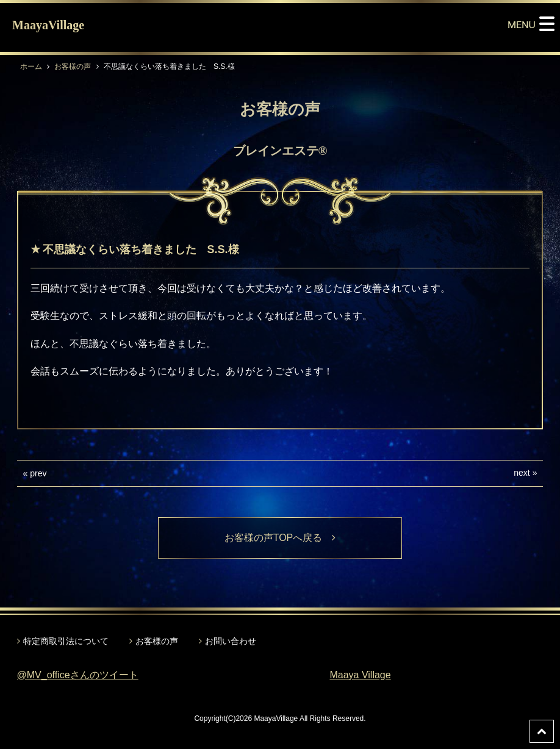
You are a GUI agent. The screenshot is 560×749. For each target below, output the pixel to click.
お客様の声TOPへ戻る (280, 538)
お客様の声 (73, 66)
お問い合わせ (231, 641)
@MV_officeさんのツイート (78, 675)
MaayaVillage (48, 25)
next (522, 473)
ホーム (31, 66)
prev (38, 473)
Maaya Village (360, 675)
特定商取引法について (66, 641)
